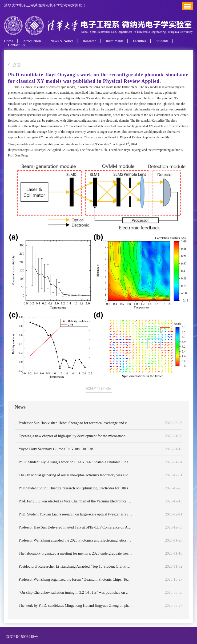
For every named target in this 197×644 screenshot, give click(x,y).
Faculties (140, 41)
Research (90, 41)
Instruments (115, 41)
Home (9, 41)
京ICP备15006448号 (21, 637)
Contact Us (16, 45)
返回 (14, 65)
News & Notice (62, 41)
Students (162, 41)
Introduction (32, 41)
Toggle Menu (187, 6)
